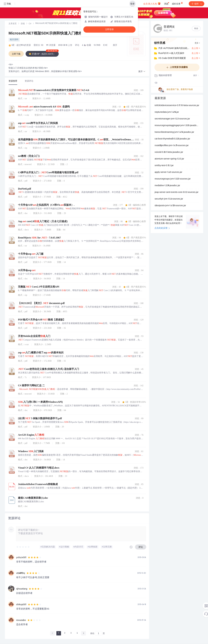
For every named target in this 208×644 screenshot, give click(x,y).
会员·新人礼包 (152, 3)
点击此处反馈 (162, 228)
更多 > (197, 43)
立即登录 (109, 29)
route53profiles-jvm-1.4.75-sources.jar (172, 146)
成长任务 (177, 3)
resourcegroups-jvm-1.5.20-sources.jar (173, 179)
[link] (13, 24)
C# (30, 24)
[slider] (23, 547)
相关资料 (14, 40)
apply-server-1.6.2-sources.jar (168, 172)
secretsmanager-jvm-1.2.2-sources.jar (172, 119)
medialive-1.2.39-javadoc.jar (167, 186)
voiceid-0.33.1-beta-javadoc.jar (169, 152)
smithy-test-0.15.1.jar (164, 166)
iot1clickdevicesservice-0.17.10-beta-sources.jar (177, 106)
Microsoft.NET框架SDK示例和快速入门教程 (46, 34)
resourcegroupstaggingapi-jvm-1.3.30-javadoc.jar (177, 126)
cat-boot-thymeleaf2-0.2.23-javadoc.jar (172, 139)
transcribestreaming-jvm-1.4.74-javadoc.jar (174, 132)
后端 (23, 24)
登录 (132, 4)
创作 (197, 4)
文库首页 (13, 24)
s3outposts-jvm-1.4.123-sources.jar (170, 206)
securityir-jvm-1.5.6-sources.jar (169, 199)
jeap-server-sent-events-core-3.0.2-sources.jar (176, 192)
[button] (142, 72)
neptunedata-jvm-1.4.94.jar (167, 112)
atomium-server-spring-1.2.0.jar (169, 159)
